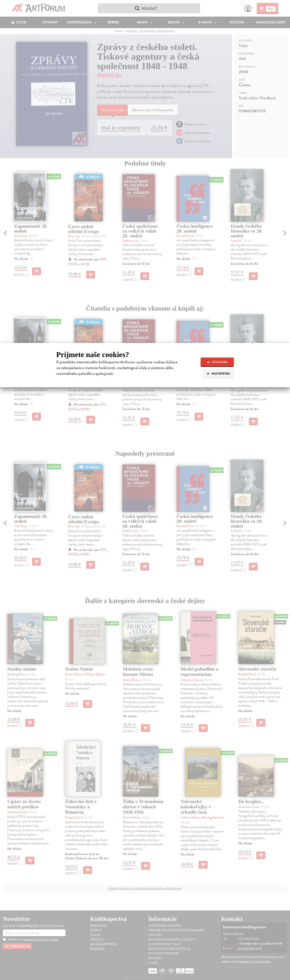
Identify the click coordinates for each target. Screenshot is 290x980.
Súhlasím (217, 362)
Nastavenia (218, 374)
